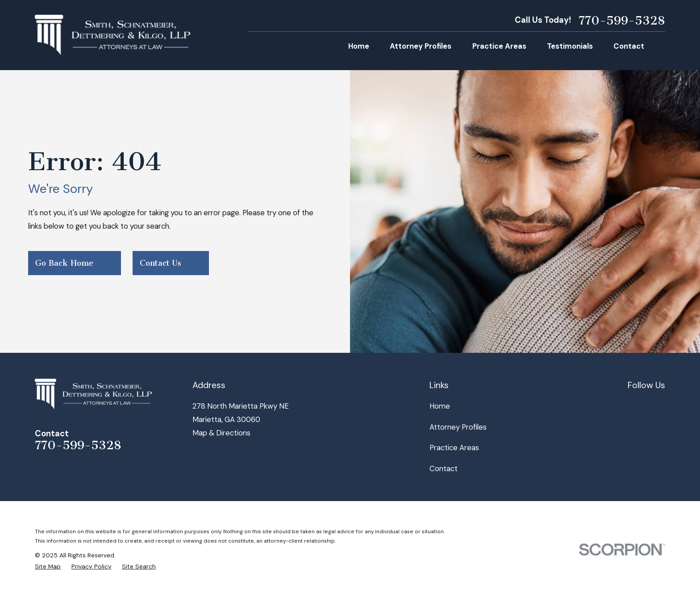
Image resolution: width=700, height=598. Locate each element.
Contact (444, 468)
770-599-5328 (622, 21)
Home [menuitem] (359, 46)
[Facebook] (633, 404)
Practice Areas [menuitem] (499, 46)
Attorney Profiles (458, 427)
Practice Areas (454, 447)
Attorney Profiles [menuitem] (421, 46)
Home (440, 406)
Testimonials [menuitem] (570, 46)
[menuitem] (48, 567)
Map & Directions (221, 433)
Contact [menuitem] (629, 46)
